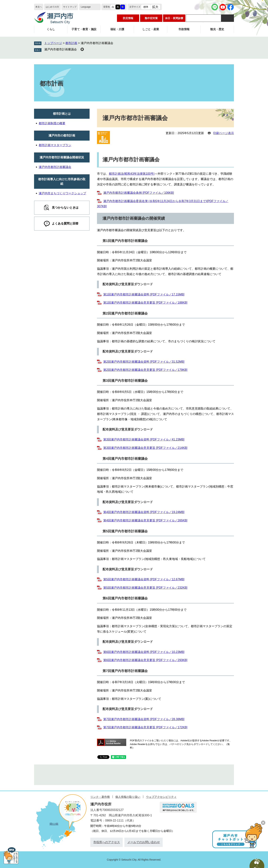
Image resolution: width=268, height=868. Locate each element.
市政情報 (184, 29)
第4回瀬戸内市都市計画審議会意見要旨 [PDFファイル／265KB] (145, 520)
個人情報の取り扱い (128, 797)
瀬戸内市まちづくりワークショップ (62, 193)
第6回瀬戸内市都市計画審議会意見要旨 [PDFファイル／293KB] (145, 660)
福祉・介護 (117, 29)
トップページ (53, 43)
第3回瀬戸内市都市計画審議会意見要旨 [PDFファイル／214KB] (145, 448)
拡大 (155, 7)
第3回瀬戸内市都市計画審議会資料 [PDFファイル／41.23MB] (144, 439)
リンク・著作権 (100, 797)
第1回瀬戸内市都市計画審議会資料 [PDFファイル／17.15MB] (144, 294)
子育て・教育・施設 (84, 29)
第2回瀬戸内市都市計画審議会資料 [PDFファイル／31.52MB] (144, 362)
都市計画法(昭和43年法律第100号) (132, 174)
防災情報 (128, 18)
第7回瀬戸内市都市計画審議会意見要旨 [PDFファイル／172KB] (145, 727)
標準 (146, 7)
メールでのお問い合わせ (144, 842)
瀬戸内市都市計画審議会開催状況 (62, 157)
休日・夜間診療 (174, 18)
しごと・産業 (151, 29)
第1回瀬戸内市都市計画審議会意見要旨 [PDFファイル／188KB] (145, 303)
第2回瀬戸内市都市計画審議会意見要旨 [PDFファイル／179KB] (145, 370)
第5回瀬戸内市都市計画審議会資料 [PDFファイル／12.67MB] (144, 579)
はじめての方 (52, 7)
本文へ (39, 7)
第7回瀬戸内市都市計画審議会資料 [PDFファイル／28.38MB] (144, 719)
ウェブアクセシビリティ (161, 797)
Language (86, 7)
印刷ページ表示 (224, 133)
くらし (51, 29)
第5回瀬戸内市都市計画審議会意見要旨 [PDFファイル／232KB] (145, 588)
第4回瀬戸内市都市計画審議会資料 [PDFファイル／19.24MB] (144, 512)
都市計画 (71, 43)
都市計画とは (62, 114)
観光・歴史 (217, 29)
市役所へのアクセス (107, 842)
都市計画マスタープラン (55, 145)
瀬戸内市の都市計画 (62, 135)
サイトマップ (70, 7)
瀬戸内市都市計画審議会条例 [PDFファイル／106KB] (139, 193)
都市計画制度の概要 (52, 123)
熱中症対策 (151, 18)
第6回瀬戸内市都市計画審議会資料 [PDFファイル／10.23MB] (144, 652)
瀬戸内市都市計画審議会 (61, 49)
